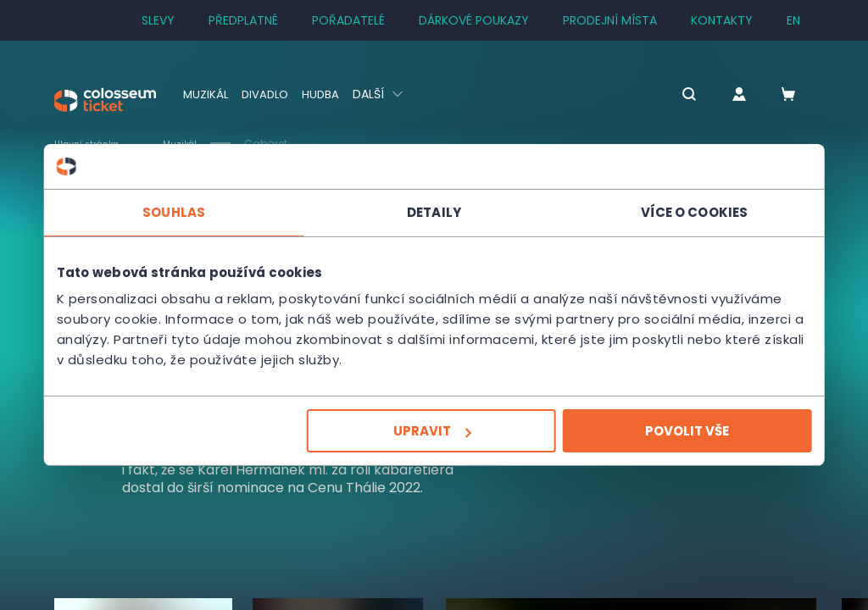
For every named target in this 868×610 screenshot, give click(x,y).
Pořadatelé (348, 20)
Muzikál (206, 94)
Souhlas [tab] (180, 211)
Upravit (432, 431)
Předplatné (243, 20)
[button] (669, 95)
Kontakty (722, 20)
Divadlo (268, 94)
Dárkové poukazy (474, 20)
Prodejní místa (610, 20)
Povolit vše (681, 431)
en (793, 20)
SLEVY (158, 20)
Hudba (326, 94)
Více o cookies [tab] (688, 211)
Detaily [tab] (434, 211)
